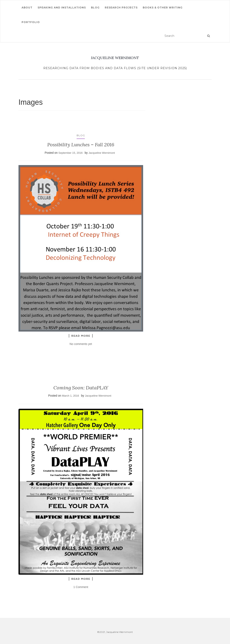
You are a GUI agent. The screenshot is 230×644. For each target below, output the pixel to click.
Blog (95, 8)
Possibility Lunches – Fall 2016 (81, 145)
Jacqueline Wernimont (102, 153)
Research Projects (121, 8)
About (27, 8)
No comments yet (81, 344)
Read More (81, 336)
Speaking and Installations (62, 8)
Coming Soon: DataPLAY (81, 388)
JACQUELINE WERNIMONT (115, 58)
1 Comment (81, 587)
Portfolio (31, 22)
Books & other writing (163, 8)
